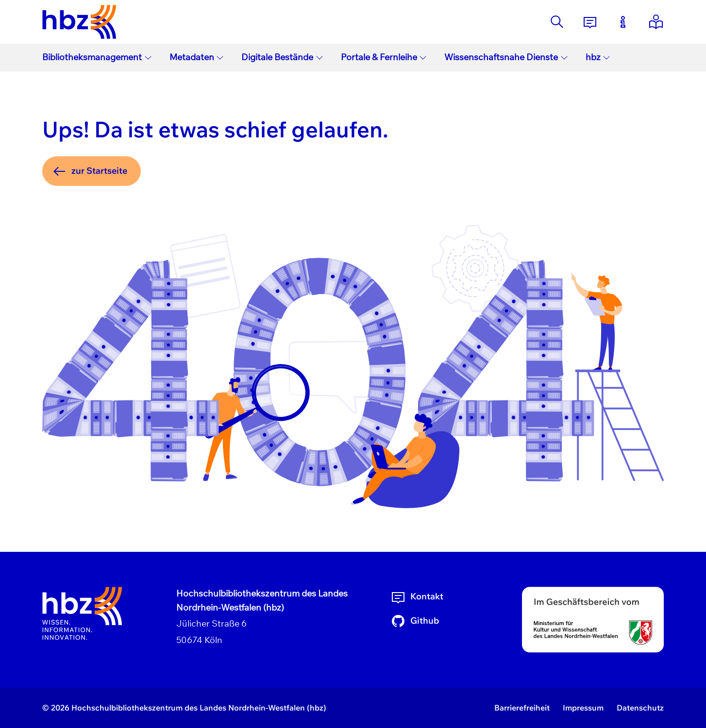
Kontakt (417, 597)
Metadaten (197, 57)
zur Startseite (89, 171)
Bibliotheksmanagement (97, 57)
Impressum (583, 708)
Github (415, 621)
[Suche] (557, 22)
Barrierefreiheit (522, 708)
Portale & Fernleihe (384, 57)
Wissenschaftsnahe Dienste (506, 57)
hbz (598, 57)
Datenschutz (640, 708)
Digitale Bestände (282, 57)
